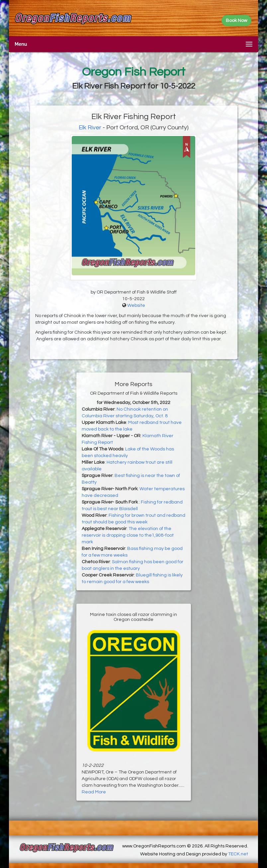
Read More (94, 792)
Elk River (90, 128)
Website (136, 305)
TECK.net (238, 854)
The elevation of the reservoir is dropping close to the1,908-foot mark (128, 535)
